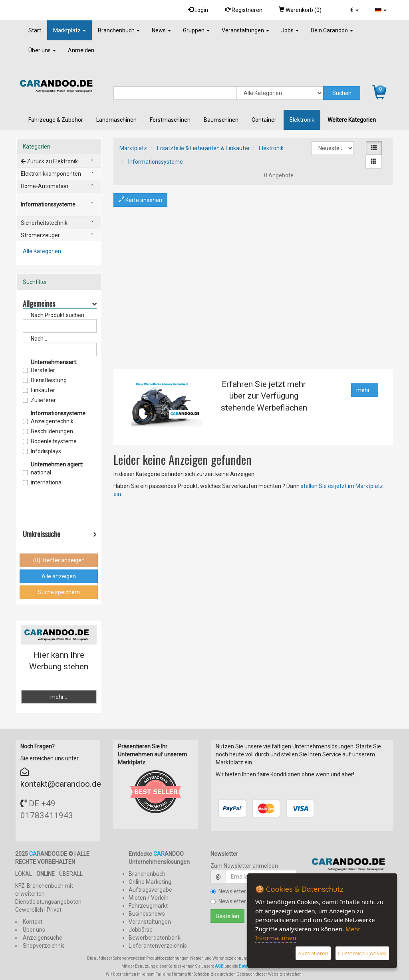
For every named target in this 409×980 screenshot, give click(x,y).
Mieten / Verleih (149, 898)
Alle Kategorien (42, 251)
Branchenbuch (119, 30)
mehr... (365, 390)
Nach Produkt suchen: (58, 315)
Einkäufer (39, 390)
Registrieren (243, 10)
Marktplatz (69, 30)
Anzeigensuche (43, 938)
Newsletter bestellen (240, 891)
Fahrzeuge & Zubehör (56, 120)
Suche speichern (59, 592)
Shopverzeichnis (44, 946)
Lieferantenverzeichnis (158, 946)
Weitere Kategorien (352, 120)
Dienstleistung (45, 380)
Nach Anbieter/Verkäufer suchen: (56, 339)
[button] (354, 10)
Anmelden (81, 50)
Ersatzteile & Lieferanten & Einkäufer (204, 148)
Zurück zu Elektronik (49, 161)
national (37, 472)
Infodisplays (42, 451)
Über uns (42, 50)
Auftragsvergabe (150, 890)
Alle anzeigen (59, 576)
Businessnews (147, 914)
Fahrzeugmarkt (148, 906)
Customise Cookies (362, 953)
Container (264, 120)
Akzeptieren (313, 953)
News (161, 30)
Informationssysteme (156, 162)
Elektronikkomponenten (51, 174)
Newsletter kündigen (240, 901)
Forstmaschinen (170, 120)
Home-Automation (45, 186)
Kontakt (33, 922)
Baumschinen (221, 120)
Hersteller (39, 370)
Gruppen (196, 30)
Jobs (290, 30)
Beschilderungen (48, 431)
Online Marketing (150, 882)
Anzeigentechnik (48, 421)
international (43, 482)
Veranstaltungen (245, 30)
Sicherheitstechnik (44, 223)
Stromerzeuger (40, 235)
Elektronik (302, 120)
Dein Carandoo (332, 30)
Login (197, 10)
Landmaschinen (116, 120)
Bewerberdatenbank (155, 938)
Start (35, 30)
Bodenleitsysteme (50, 441)
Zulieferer (39, 400)
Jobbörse (141, 930)
